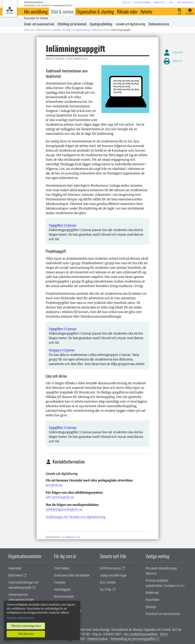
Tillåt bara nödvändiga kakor (26, 626)
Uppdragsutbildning (101, 24)
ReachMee (152, 600)
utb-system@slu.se (60, 497)
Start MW (29, 30)
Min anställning (36, 11)
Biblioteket (15, 575)
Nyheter (147, 11)
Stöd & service (62, 11)
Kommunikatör (64, 596)
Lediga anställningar (113, 575)
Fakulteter (15, 568)
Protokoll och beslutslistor (163, 614)
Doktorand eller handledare (72, 575)
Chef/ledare (62, 568)
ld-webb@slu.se (71, 537)
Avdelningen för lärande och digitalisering (76, 517)
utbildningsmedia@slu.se (64, 509)
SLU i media (108, 582)
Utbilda (57, 30)
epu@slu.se (54, 485)
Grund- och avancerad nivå (39, 24)
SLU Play (106, 589)
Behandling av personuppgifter (133, 639)
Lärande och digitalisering (130, 24)
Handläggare (62, 589)
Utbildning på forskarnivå (72, 24)
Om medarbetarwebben (141, 634)
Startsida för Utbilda (36, 18)
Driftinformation (110, 568)
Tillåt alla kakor (26, 634)
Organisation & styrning (95, 11)
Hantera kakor (98, 639)
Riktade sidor (127, 11)
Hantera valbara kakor (20, 618)
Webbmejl (152, 593)
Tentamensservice (159, 24)
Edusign (151, 607)
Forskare (60, 582)
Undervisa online (100, 30)
